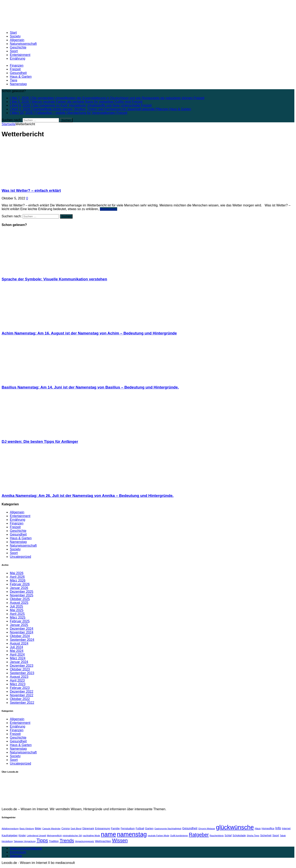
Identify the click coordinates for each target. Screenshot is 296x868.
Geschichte (18, 47)
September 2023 (22, 673)
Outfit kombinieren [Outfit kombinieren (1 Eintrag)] (179, 836)
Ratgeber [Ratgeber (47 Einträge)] (199, 835)
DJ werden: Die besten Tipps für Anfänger (40, 442)
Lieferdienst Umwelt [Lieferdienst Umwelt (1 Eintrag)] (36, 836)
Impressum (18, 852)
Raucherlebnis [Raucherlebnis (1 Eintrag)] (217, 836)
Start (13, 33)
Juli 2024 (16, 647)
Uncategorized (20, 557)
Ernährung (18, 58)
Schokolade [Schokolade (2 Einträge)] (239, 836)
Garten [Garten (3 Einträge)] (149, 828)
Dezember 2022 (22, 692)
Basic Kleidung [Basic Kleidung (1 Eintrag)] (27, 829)
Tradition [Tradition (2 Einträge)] (54, 841)
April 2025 (17, 614)
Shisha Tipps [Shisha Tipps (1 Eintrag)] (253, 836)
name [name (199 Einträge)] (108, 834)
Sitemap (16, 856)
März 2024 (18, 658)
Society (15, 36)
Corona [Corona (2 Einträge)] (66, 829)
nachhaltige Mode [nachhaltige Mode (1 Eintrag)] (91, 836)
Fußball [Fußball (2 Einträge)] (140, 829)
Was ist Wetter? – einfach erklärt (31, 190)
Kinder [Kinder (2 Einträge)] (22, 836)
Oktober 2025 (20, 599)
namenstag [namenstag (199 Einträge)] (132, 834)
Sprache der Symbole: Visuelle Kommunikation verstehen (54, 279)
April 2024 (17, 654)
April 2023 (17, 680)
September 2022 (22, 703)
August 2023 (19, 677)
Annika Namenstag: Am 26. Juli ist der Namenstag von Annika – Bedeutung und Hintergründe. (88, 496)
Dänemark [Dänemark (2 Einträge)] (88, 829)
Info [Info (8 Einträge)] (278, 828)
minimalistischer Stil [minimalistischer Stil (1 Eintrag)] (72, 836)
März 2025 (18, 617)
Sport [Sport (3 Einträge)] (276, 835)
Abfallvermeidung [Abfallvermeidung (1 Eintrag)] (10, 829)
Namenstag (18, 84)
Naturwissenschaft (23, 44)
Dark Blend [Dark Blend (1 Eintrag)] (76, 829)
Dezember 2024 (22, 629)
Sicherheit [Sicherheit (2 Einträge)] (266, 836)
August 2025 (19, 603)
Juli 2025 (16, 606)
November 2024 (22, 632)
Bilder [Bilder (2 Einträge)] (38, 829)
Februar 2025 (20, 621)
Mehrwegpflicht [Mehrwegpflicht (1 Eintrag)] (54, 836)
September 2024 (22, 640)
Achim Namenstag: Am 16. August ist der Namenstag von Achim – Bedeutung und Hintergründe (89, 333)
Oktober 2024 (20, 636)
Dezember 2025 (22, 592)
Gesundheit (18, 73)
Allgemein (17, 40)
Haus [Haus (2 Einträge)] (258, 829)
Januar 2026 (19, 588)
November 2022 (22, 695)
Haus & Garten (21, 77)
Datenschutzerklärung (26, 848)
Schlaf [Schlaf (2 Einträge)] (228, 836)
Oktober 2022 (20, 699)
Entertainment (20, 55)
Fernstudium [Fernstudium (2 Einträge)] (128, 829)
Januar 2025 (19, 625)
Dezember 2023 (22, 666)
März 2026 (18, 580)
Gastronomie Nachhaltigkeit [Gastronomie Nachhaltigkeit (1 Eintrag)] (168, 829)
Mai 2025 (17, 610)
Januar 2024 (19, 662)
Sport (14, 51)
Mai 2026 (17, 573)
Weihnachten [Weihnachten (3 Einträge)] (103, 841)
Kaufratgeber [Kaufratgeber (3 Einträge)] (10, 835)
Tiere (14, 80)
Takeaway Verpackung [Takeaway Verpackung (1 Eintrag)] (25, 841)
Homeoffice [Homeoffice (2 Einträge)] (268, 829)
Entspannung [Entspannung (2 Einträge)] (102, 829)
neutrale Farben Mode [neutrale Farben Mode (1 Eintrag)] (159, 836)
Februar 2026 (20, 584)
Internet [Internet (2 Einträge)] (286, 829)
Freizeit (15, 69)
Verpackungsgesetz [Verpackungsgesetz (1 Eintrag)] (85, 841)
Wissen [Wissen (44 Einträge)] (120, 840)
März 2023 (18, 684)
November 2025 (22, 595)
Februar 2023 (20, 688)
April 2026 (17, 577)
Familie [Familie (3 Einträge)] (115, 828)
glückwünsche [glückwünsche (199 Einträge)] (235, 827)
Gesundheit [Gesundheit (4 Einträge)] (190, 828)
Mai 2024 (17, 651)
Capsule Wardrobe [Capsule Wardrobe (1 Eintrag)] (51, 829)
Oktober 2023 (20, 669)
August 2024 (19, 643)
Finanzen (17, 65)
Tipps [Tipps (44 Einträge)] (42, 840)
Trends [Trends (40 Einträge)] (67, 840)
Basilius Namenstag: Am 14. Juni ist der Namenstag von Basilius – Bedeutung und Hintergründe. (90, 387)
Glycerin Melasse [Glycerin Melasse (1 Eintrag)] (207, 829)
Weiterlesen (109, 209)
